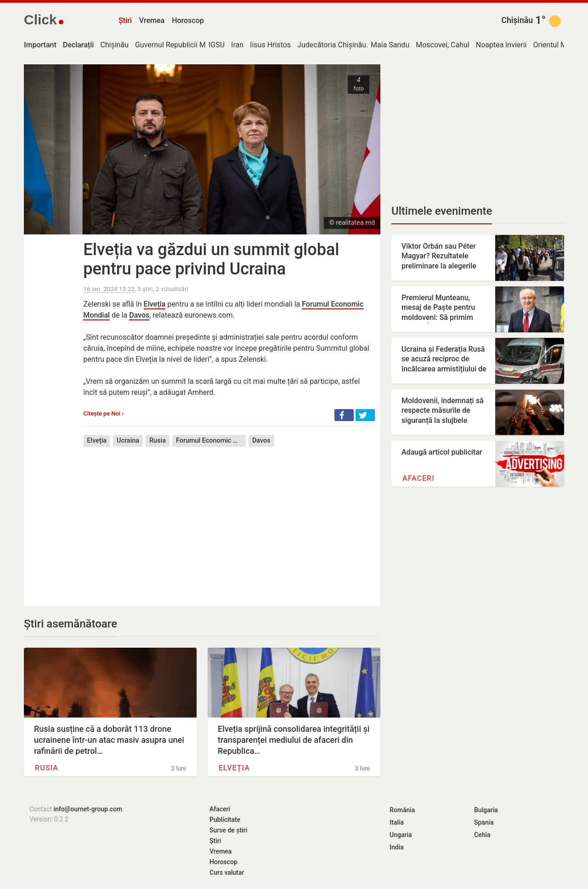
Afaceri (418, 478)
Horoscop (188, 20)
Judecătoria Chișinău (332, 45)
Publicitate (225, 820)
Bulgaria (486, 810)
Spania (484, 822)
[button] (344, 415)
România (402, 810)
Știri (125, 20)
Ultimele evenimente (442, 211)
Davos (139, 315)
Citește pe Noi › (103, 413)
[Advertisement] (229, 519)
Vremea (152, 20)
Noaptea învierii (501, 45)
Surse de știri (228, 830)
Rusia (158, 441)
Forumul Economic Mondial (211, 441)
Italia (397, 822)
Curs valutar (227, 872)
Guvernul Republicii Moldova (181, 45)
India (397, 847)
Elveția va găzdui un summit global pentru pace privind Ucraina (211, 259)
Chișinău (517, 20)
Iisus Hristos (270, 45)
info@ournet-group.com (88, 809)
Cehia (482, 835)
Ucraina (128, 441)
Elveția (155, 304)
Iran (237, 45)
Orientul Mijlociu (559, 45)
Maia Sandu (390, 45)
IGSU (217, 45)
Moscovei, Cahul (443, 45)
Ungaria (401, 835)
